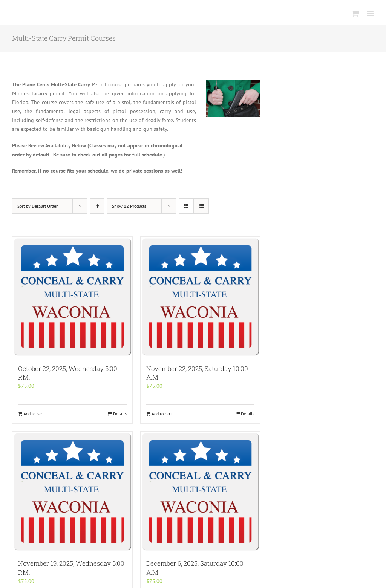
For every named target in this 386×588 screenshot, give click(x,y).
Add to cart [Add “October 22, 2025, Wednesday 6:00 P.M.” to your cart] (34, 414)
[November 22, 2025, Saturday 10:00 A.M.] (201, 297)
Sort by (38, 206)
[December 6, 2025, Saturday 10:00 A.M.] (201, 492)
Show (129, 206)
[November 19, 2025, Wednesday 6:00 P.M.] (72, 492)
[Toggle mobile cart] (355, 13)
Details (120, 414)
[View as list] (201, 206)
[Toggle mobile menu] (371, 13)
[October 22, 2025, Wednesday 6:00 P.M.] (72, 297)
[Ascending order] (97, 206)
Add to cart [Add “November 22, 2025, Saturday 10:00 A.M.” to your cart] (162, 414)
